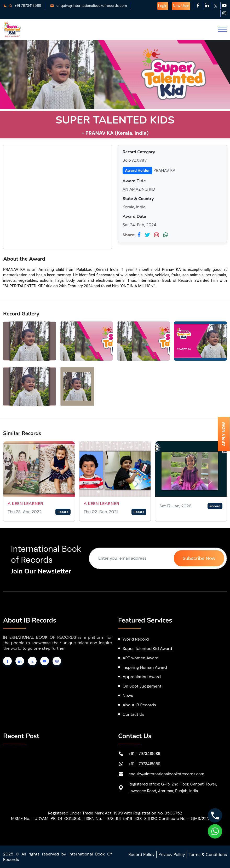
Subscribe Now (199, 558)
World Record (136, 639)
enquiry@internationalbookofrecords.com (89, 5)
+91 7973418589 (22, 5)
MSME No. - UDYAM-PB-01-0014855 (46, 819)
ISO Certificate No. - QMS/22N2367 (185, 819)
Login (163, 6)
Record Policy (141, 855)
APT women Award (141, 658)
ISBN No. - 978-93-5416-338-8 (116, 819)
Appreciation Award (142, 677)
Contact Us (133, 714)
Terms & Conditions (208, 855)
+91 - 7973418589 (145, 754)
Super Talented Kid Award (147, 649)
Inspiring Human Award (145, 667)
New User (181, 6)
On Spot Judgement (142, 686)
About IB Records (139, 705)
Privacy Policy (172, 855)
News (128, 696)
